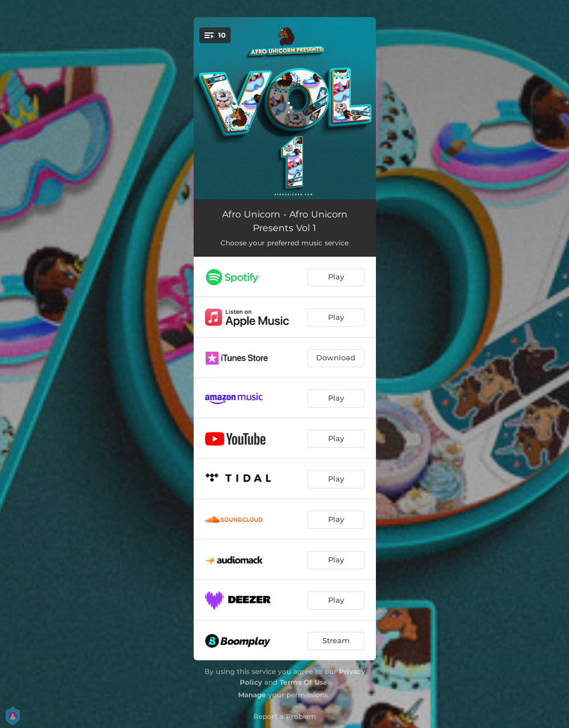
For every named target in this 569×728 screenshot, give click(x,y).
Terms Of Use (304, 682)
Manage (252, 695)
